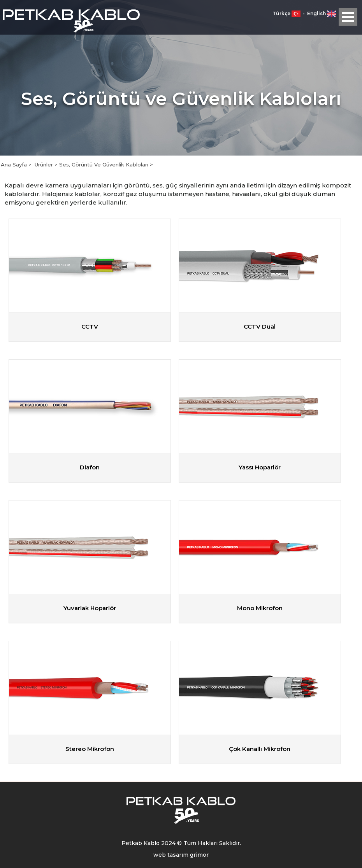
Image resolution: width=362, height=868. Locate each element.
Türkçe (287, 13)
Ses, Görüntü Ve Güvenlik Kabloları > (106, 164)
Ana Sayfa (15, 164)
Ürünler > (47, 164)
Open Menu (348, 17)
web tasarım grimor (181, 855)
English (322, 13)
